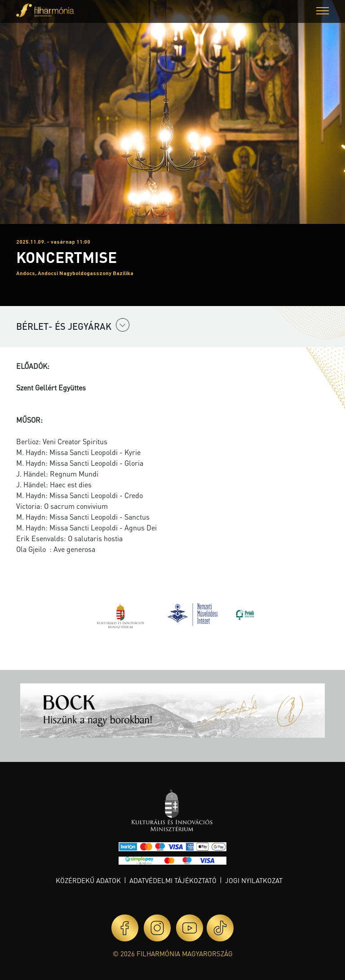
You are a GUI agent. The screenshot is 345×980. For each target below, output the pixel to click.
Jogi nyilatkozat (254, 880)
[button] (323, 12)
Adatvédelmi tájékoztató (173, 880)
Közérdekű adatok (88, 880)
